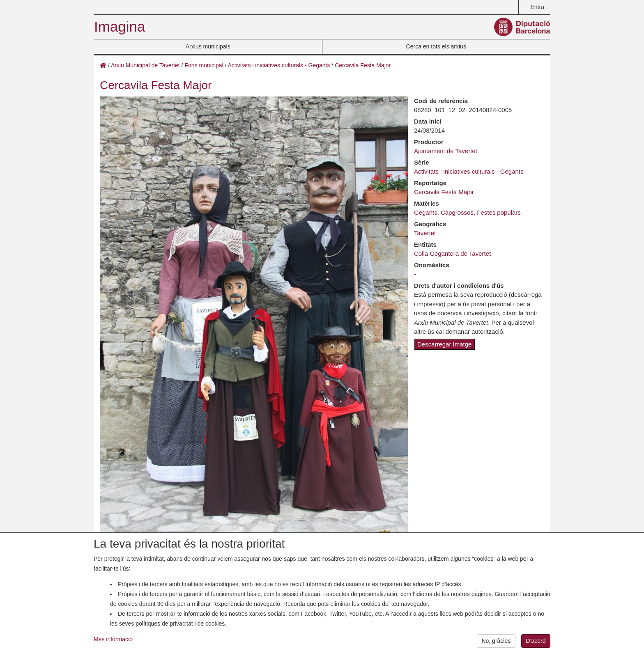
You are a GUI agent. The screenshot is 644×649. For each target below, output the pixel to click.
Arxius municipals (208, 46)
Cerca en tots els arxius (436, 46)
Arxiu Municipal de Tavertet (145, 65)
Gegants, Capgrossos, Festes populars (467, 212)
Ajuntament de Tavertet (446, 151)
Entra (537, 7)
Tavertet (425, 233)
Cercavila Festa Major (363, 65)
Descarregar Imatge (444, 344)
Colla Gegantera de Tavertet (452, 253)
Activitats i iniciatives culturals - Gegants (279, 65)
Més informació (113, 642)
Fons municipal (204, 65)
